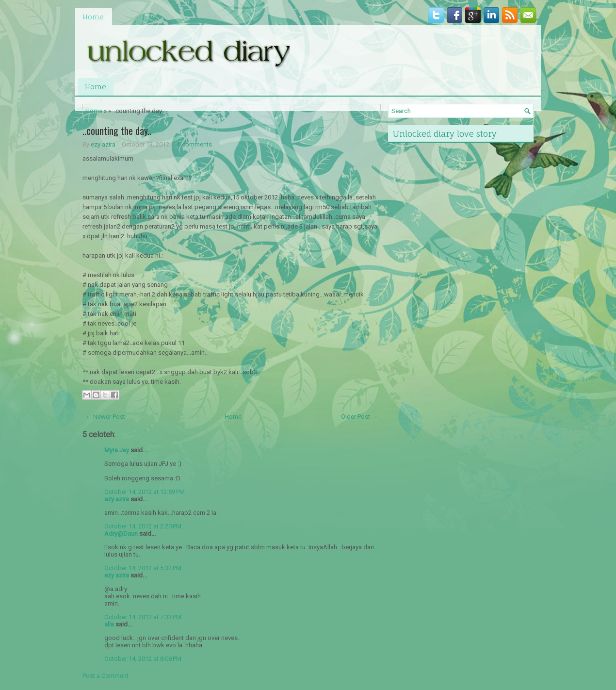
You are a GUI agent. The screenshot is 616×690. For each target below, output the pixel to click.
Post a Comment (105, 676)
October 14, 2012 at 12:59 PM (145, 492)
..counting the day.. (117, 131)
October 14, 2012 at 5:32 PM (143, 568)
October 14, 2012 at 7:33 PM (143, 617)
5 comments (195, 144)
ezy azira (103, 144)
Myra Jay (117, 450)
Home (93, 17)
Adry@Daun (121, 534)
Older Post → (359, 417)
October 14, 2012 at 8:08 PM (143, 659)
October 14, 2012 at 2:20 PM (143, 526)
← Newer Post (105, 417)
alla (109, 624)
